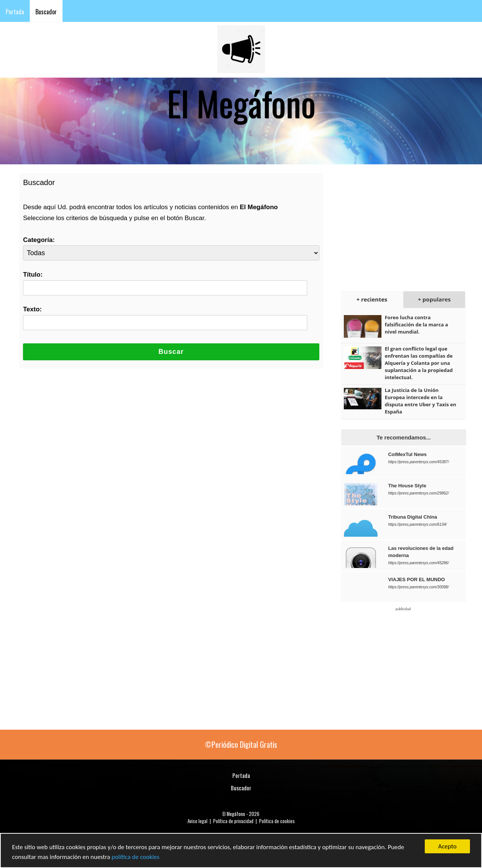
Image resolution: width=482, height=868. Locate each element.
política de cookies (135, 857)
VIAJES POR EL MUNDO (417, 579)
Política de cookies (277, 821)
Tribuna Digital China (413, 517)
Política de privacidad (233, 821)
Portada (15, 12)
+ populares (434, 299)
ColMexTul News (407, 454)
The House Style (407, 486)
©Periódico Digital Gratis (241, 744)
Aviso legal (198, 821)
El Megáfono (234, 814)
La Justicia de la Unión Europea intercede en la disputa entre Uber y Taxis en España (421, 401)
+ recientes (372, 299)
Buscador (46, 12)
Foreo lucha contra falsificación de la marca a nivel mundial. (416, 325)
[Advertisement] (399, 225)
